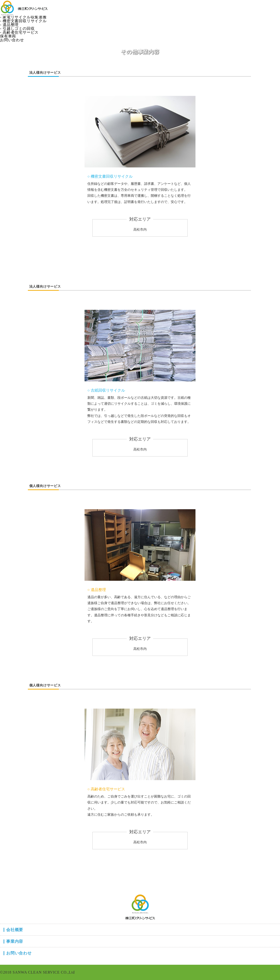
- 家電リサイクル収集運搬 (23, 17)
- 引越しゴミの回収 (17, 29)
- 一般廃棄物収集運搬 (19, 10)
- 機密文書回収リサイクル (23, 21)
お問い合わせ (12, 40)
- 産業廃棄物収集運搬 (19, 13)
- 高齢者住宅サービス (19, 32)
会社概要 (8, 2)
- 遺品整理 (9, 25)
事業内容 (8, 6)
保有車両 (8, 36)
